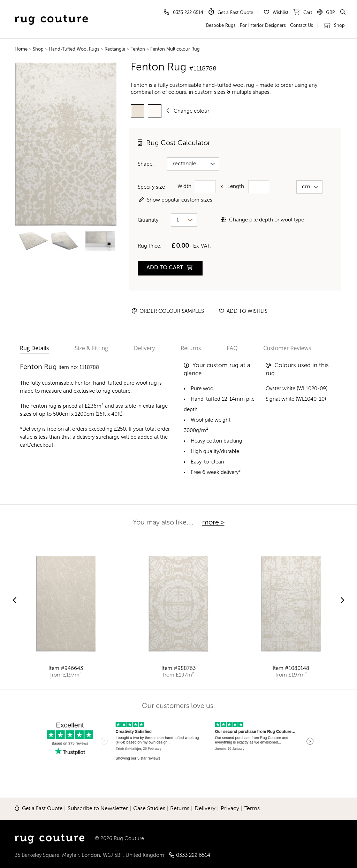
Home (21, 49)
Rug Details (34, 348)
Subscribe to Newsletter (98, 809)
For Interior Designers (263, 26)
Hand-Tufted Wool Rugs (75, 49)
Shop (334, 26)
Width (184, 186)
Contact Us (302, 26)
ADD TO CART (169, 268)
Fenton (138, 49)
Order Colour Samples (168, 311)
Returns (191, 348)
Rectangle (116, 49)
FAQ (232, 348)
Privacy (230, 809)
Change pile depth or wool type (263, 220)
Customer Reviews (287, 348)
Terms (252, 809)
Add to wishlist (245, 311)
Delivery (144, 348)
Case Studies (149, 809)
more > (213, 523)
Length (236, 186)
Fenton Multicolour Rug (175, 49)
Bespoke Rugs (221, 26)
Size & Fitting (91, 348)
